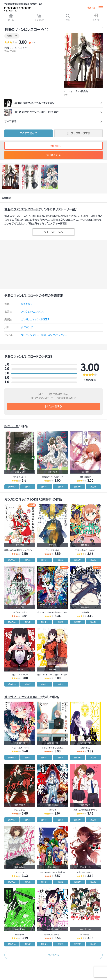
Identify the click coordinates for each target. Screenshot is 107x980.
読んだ (28, 487)
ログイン (96, 17)
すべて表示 (53, 955)
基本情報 (6, 198)
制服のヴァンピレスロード (22, 209)
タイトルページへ (53, 232)
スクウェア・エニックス (32, 312)
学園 (43, 335)
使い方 (91, 8)
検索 (68, 17)
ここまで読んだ (29, 133)
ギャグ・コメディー (58, 335)
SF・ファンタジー (30, 335)
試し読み (54, 146)
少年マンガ (27, 327)
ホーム (11, 17)
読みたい (12, 487)
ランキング (39, 17)
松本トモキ (12, 36)
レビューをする (54, 406)
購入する (53, 155)
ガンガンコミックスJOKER (35, 320)
